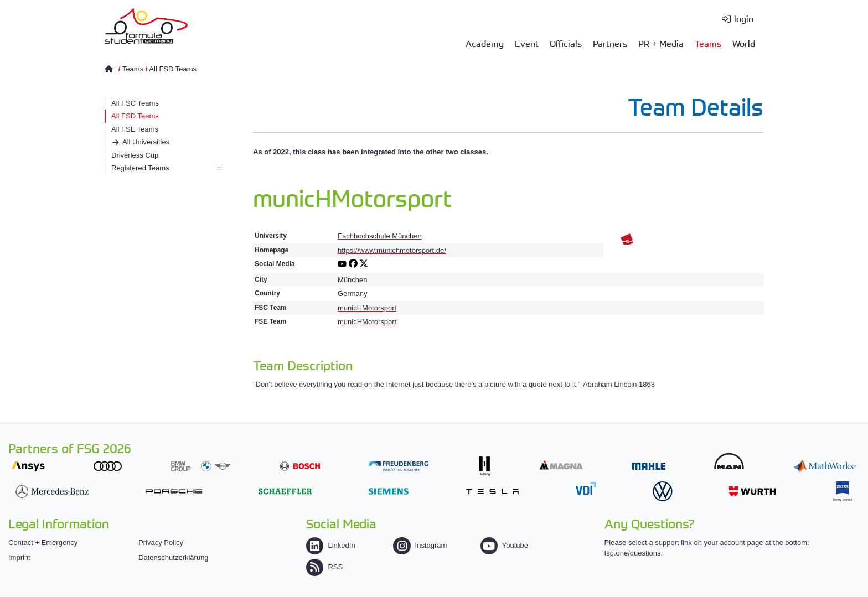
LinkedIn (330, 545)
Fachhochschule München (380, 236)
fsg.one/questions (633, 553)
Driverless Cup (135, 155)
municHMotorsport (367, 308)
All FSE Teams (135, 129)
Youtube (504, 545)
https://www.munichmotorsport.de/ (392, 250)
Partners (610, 43)
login (744, 18)
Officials (566, 43)
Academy (485, 43)
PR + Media (661, 43)
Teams (708, 43)
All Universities (146, 142)
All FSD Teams (173, 69)
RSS (324, 567)
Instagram (420, 545)
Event (527, 43)
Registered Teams (167, 168)
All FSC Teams (135, 103)
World (744, 43)
